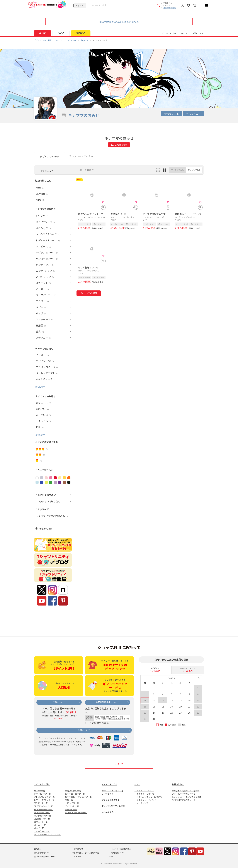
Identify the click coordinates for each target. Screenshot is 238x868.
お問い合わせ (198, 33)
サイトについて (141, 803)
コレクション (193, 114)
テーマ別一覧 (71, 809)
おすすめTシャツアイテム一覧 (47, 834)
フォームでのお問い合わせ (184, 794)
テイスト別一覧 (72, 806)
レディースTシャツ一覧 (44, 800)
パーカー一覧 (40, 825)
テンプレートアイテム (81, 156)
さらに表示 (40, 387)
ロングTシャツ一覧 (42, 816)
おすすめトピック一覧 (75, 794)
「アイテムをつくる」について (148, 797)
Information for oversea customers (119, 22)
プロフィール (171, 114)
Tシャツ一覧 (39, 791)
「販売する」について (144, 794)
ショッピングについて (144, 791)
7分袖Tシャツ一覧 (42, 819)
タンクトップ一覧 (42, 812)
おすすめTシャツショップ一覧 (78, 797)
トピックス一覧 (72, 803)
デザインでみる (194, 170)
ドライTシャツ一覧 (42, 794)
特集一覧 (69, 800)
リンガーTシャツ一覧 (43, 809)
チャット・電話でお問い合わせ (186, 791)
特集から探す (46, 529)
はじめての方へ (109, 812)
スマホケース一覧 (42, 831)
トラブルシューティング (145, 800)
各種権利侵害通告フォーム (184, 800)
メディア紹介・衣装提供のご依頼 (187, 797)
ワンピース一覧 (41, 803)
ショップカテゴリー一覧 (76, 812)
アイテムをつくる (110, 784)
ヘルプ (184, 33)
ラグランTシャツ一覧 (43, 806)
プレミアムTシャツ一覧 (44, 797)
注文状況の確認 (170, 8)
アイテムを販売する (110, 800)
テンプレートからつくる (113, 791)
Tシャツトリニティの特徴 (113, 806)
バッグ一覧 (39, 828)
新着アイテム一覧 (73, 791)
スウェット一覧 (41, 822)
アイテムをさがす (42, 784)
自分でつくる (108, 794)
